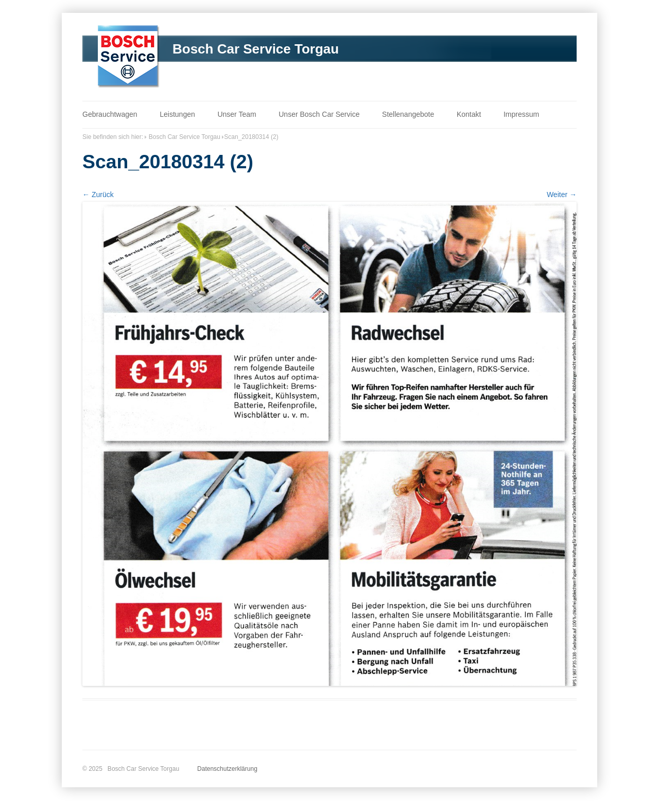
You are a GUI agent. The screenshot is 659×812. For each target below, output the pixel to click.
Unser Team (237, 114)
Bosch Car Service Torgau (256, 49)
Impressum (521, 114)
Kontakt (469, 114)
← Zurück (98, 195)
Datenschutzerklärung (227, 769)
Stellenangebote (408, 114)
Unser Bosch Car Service (319, 114)
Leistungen (177, 114)
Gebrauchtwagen (110, 114)
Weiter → (562, 195)
